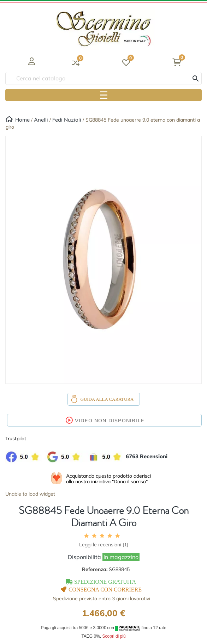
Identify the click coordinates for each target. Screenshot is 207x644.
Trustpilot (16, 438)
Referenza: (106, 569)
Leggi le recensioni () (104, 545)
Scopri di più (114, 636)
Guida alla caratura (107, 399)
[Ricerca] (103, 78)
